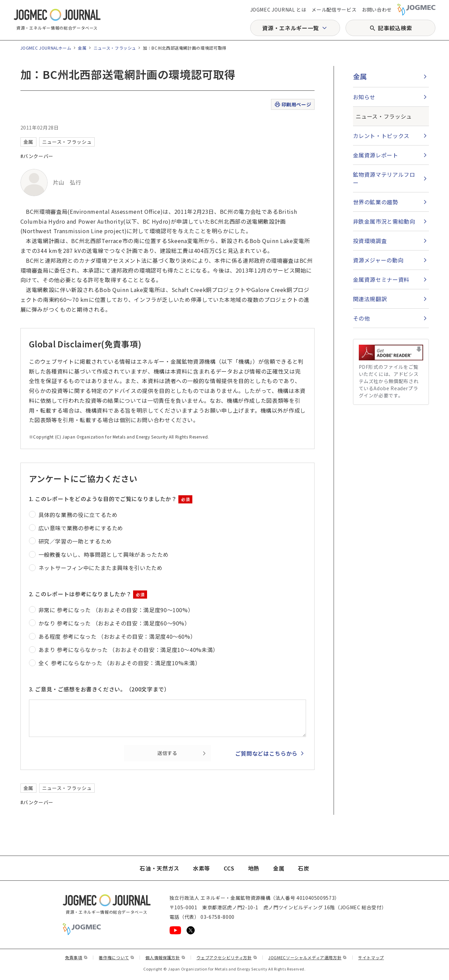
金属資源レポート (376, 155)
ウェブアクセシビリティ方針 (227, 957)
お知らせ (364, 97)
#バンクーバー (37, 156)
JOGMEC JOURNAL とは (278, 10)
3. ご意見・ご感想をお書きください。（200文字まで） (99, 689)
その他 (362, 318)
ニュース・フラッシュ (115, 48)
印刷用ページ (293, 105)
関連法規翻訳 (370, 299)
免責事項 (76, 957)
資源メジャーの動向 (378, 260)
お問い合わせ (377, 10)
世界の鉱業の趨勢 (376, 202)
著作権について (116, 957)
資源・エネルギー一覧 (290, 28)
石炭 (303, 868)
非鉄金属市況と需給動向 (384, 221)
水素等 (202, 868)
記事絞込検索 (395, 28)
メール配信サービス (334, 10)
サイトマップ (371, 957)
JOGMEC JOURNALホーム (46, 48)
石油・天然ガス (159, 868)
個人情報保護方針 (165, 957)
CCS (229, 868)
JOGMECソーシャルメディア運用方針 (308, 957)
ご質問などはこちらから (266, 753)
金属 (82, 48)
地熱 (254, 868)
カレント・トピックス (381, 136)
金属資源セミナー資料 (381, 279)
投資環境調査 (370, 241)
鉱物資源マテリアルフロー (384, 178)
